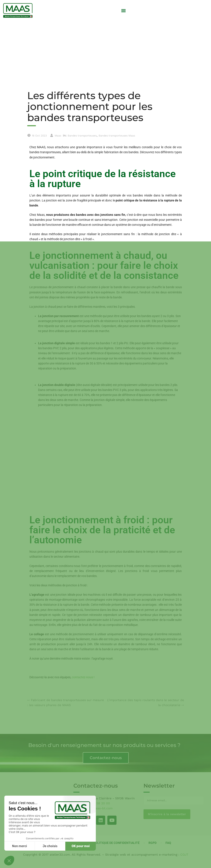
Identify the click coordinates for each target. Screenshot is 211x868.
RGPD (153, 843)
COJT (184, 855)
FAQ (168, 843)
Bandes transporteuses (82, 136)
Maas (58, 136)
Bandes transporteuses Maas (117, 136)
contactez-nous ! (83, 677)
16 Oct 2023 (39, 136)
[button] (123, 11)
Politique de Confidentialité (116, 843)
